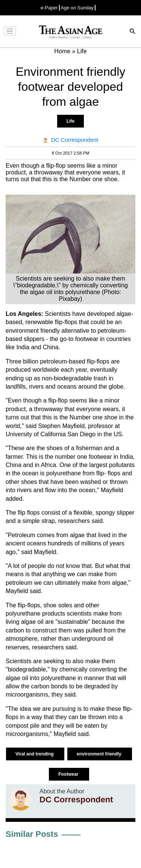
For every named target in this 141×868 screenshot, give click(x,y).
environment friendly (100, 754)
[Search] (133, 32)
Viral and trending (35, 754)
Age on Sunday (77, 8)
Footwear (69, 774)
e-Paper (49, 8)
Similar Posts (32, 834)
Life (70, 121)
